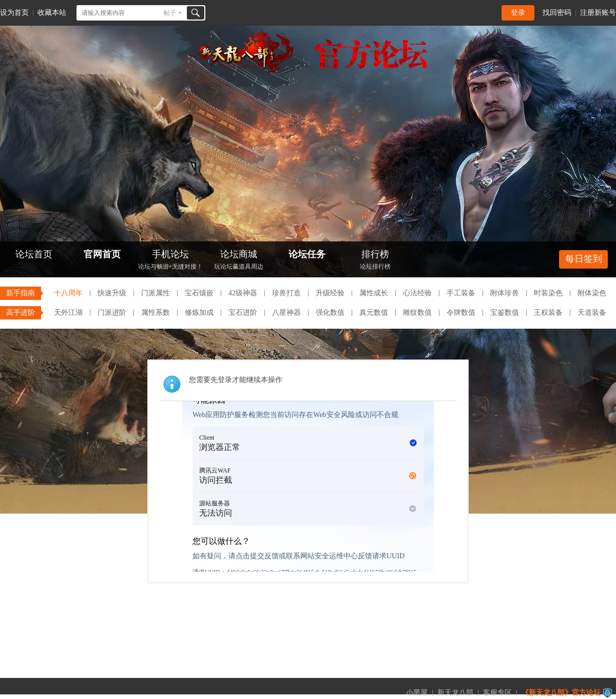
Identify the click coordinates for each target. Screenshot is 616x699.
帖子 (170, 13)
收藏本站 (52, 13)
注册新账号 (598, 13)
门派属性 (156, 293)
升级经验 (330, 293)
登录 (518, 13)
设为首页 (14, 13)
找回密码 (557, 13)
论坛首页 (34, 254)
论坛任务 (307, 254)
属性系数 (156, 313)
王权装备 (548, 313)
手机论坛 (170, 261)
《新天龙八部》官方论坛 (561, 693)
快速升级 (112, 293)
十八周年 (68, 293)
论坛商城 (239, 261)
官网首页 (102, 254)
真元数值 (374, 313)
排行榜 (375, 261)
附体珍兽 (505, 293)
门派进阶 (112, 313)
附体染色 (592, 293)
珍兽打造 (286, 293)
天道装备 (592, 313)
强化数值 (330, 313)
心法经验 (417, 293)
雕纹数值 (417, 313)
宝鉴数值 (505, 313)
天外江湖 (68, 313)
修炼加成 (199, 313)
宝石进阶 (243, 313)
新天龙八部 (455, 693)
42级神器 (243, 293)
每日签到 (584, 259)
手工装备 (461, 293)
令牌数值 (461, 313)
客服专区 (497, 693)
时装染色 (548, 293)
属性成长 (374, 293)
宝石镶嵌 (199, 293)
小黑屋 (417, 693)
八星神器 (286, 313)
